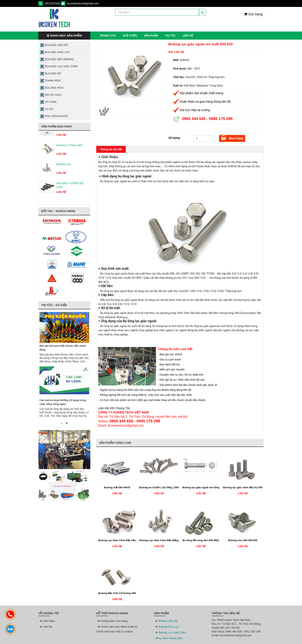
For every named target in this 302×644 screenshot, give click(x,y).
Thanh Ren (50, 81)
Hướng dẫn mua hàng (113, 621)
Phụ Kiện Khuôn (54, 116)
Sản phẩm (151, 36)
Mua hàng (232, 138)
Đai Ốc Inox (51, 95)
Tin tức (170, 36)
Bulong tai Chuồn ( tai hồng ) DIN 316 (159, 488)
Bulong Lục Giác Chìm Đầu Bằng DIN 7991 (159, 541)
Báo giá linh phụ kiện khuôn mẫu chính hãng (63, 348)
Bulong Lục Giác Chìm (59, 67)
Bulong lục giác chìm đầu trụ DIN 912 (243, 488)
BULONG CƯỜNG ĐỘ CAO (70, 186)
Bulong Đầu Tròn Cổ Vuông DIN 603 (117, 593)
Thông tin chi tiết (111, 149)
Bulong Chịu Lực (55, 52)
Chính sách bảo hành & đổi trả (118, 627)
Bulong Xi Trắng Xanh (70, 146)
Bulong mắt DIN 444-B (117, 487)
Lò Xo (47, 109)
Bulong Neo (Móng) (57, 59)
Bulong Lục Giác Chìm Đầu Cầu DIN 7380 (117, 541)
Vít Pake (49, 102)
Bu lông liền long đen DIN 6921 (201, 540)
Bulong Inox (52, 88)
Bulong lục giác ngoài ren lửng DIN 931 (201, 488)
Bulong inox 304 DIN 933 (243, 540)
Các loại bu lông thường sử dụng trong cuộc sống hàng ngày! (63, 402)
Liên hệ (188, 36)
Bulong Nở (51, 74)
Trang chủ (108, 36)
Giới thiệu (130, 36)
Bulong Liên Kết (55, 45)
